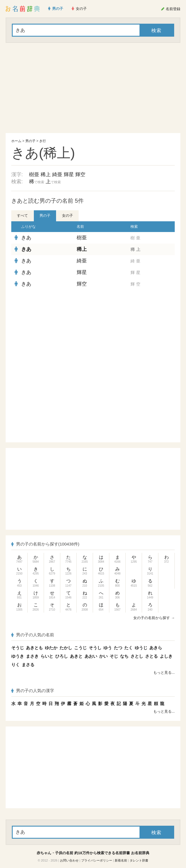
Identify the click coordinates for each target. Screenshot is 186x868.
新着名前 (121, 860)
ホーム (16, 141)
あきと (76, 656)
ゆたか (51, 648)
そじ (114, 656)
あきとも (34, 648)
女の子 (67, 216)
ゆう (108, 648)
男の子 (30, 141)
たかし (66, 648)
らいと (47, 656)
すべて (22, 216)
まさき (32, 656)
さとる (151, 656)
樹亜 (34, 175)
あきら (156, 648)
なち (124, 656)
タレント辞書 (139, 860)
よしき (166, 656)
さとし (137, 656)
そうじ (18, 648)
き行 (43, 141)
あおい (91, 656)
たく (129, 648)
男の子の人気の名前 (33, 635)
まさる (28, 665)
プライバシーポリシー (97, 860)
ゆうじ (141, 648)
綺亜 (57, 175)
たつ (118, 648)
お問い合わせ (69, 860)
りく (15, 665)
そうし (95, 648)
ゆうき (18, 656)
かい (103, 656)
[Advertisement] (93, 88)
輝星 (69, 175)
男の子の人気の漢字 (33, 691)
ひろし (62, 656)
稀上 (46, 175)
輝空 (80, 175)
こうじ (80, 648)
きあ (26, 238)
